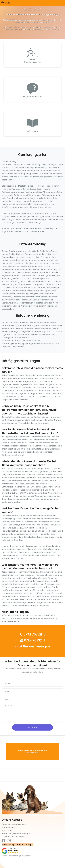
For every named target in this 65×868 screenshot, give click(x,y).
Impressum (14, 856)
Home (4, 856)
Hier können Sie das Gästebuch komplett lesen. (32, 752)
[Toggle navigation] (62, 3)
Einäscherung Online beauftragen (18, 845)
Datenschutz (26, 856)
